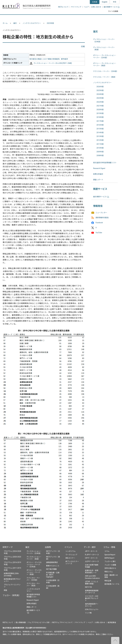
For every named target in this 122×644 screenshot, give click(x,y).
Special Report (110, 555)
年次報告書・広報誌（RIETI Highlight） (53, 575)
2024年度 (100, 94)
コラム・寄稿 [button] (110, 18)
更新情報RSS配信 (102, 218)
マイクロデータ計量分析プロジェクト (92, 598)
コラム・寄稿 (109, 547)
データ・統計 (90, 547)
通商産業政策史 (52, 562)
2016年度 (100, 125)
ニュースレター (101, 213)
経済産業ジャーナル (112, 584)
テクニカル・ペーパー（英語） (105, 77)
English (105, 2)
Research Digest (99, 168)
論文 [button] (48, 18)
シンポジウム (71, 551)
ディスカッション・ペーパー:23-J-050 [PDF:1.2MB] (53, 63)
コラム (107, 551)
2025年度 (100, 90)
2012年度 (100, 140)
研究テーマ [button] (11, 18)
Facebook (99, 223)
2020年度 (100, 110)
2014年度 (100, 133)
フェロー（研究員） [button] (31, 18)
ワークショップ (71, 555)
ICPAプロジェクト (92, 609)
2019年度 (100, 113)
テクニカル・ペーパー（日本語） (106, 71)
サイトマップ (76, 7)
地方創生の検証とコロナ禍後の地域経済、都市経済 (49, 59)
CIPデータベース (91, 558)
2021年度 (100, 106)
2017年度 (100, 121)
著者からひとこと (53, 566)
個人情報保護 (21, 622)
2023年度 (50, 23)
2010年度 (100, 148)
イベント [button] (76, 18)
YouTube (99, 233)
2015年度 (100, 129)
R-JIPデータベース (92, 555)
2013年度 (100, 136)
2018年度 (100, 117)
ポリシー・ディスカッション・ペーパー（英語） (34, 572)
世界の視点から (110, 568)
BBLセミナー (70, 558)
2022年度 (100, 102)
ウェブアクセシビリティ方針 (39, 622)
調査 (5, 590)
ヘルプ (86, 7)
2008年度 (100, 155)
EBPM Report (109, 558)
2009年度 (100, 152)
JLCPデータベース (92, 561)
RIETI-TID (88, 587)
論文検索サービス (112, 7)
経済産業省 (112, 622)
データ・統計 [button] (92, 18)
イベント (68, 547)
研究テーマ (8, 547)
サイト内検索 (113, 11)
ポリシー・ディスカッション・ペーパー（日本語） (34, 565)
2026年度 (100, 87)
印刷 (83, 47)
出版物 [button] (61, 18)
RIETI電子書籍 (51, 569)
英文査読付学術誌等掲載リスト (105, 163)
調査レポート (98, 180)
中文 (115, 2)
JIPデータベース (91, 551)
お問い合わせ (96, 7)
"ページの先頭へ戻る (115, 640)
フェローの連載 (110, 565)
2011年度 (100, 144)
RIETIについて (63, 7)
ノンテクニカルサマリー (32, 23)
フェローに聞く (110, 561)
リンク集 (88, 613)
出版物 (48, 547)
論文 (15, 23)
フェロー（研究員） (12, 595)
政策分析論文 (98, 174)
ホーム (5, 23)
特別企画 (108, 581)
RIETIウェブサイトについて (62, 622)
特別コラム (109, 572)
